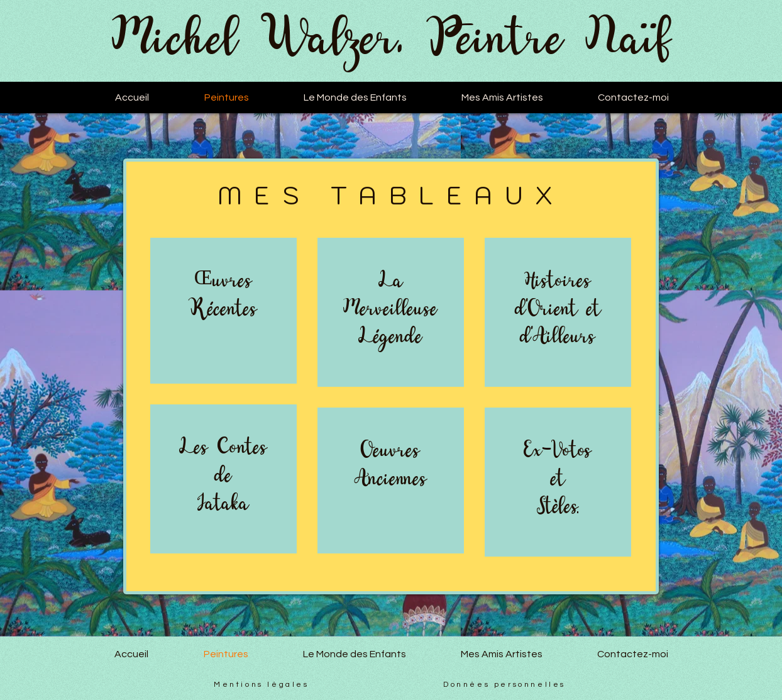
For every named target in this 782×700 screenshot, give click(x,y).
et (558, 479)
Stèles (558, 506)
